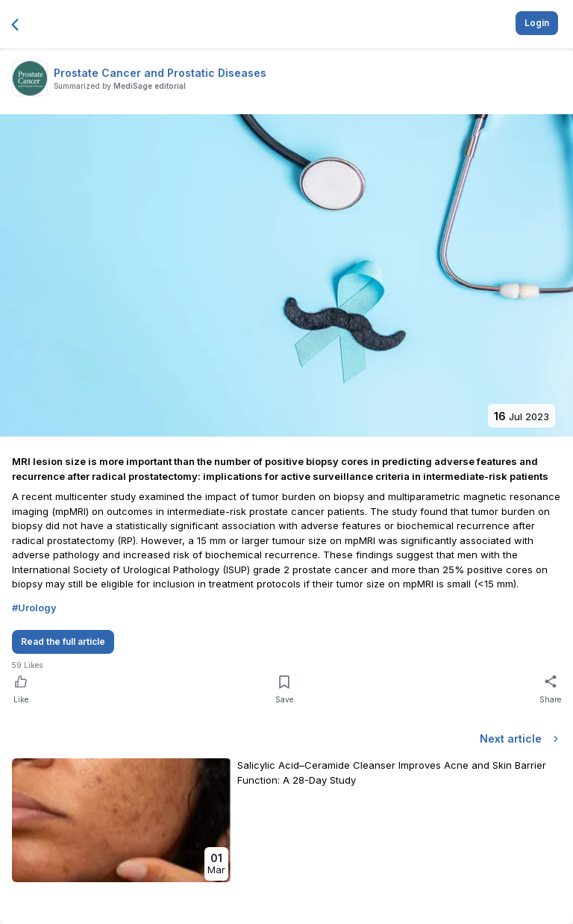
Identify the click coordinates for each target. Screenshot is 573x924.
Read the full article (63, 642)
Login (537, 23)
